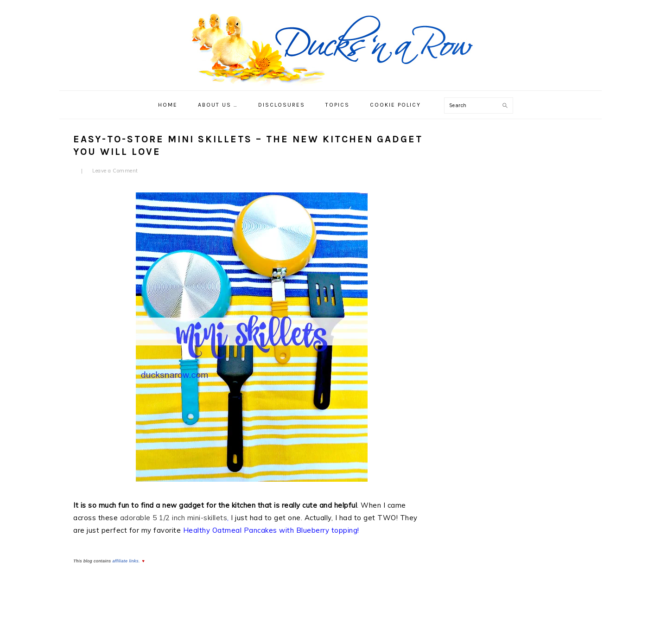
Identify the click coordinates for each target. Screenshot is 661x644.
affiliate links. (127, 561)
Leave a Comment (115, 171)
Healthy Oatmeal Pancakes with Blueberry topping (270, 530)
